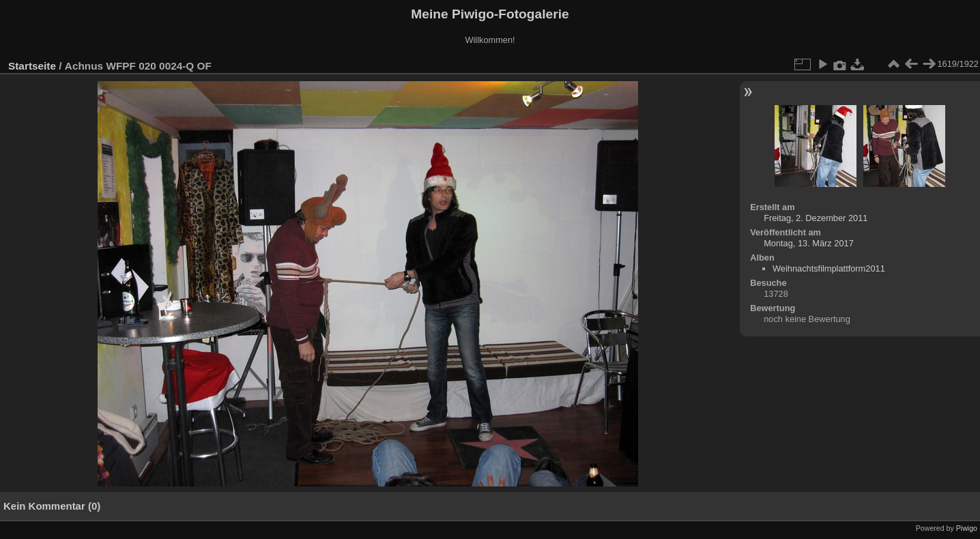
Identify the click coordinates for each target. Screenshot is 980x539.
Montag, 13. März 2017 (809, 243)
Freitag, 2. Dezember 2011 (816, 218)
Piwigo (967, 528)
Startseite (32, 66)
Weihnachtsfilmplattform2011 (829, 268)
